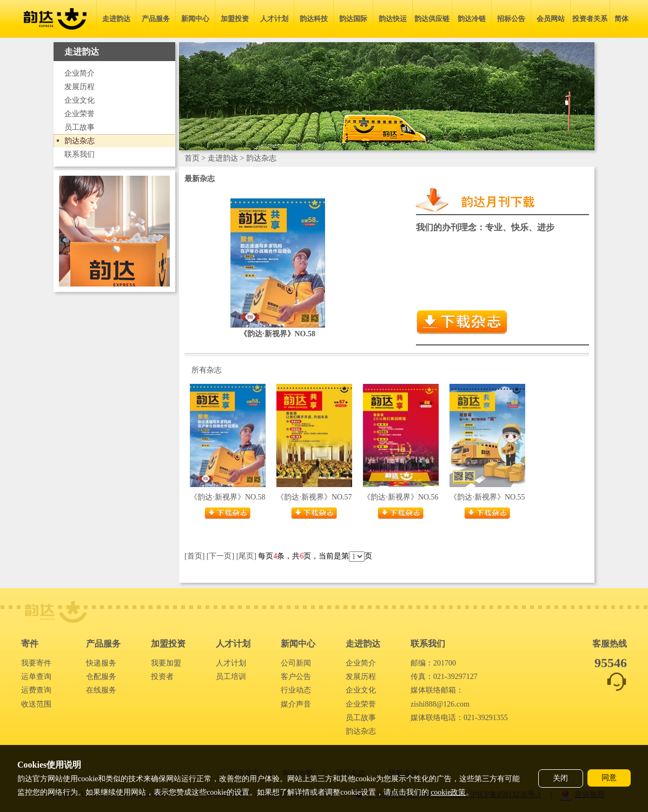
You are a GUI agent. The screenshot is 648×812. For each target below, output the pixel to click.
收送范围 (36, 704)
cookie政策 (448, 792)
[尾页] (246, 556)
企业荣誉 (80, 114)
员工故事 (80, 127)
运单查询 (36, 677)
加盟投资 (235, 19)
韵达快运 (393, 19)
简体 (621, 19)
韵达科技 (314, 19)
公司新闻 (296, 663)
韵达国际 (353, 19)
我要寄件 (36, 663)
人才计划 (274, 19)
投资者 (162, 677)
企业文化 (80, 100)
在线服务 (101, 690)
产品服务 (156, 19)
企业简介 (80, 73)
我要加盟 (166, 663)
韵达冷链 (472, 19)
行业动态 (296, 690)
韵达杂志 (80, 141)
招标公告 (511, 19)
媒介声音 (296, 704)
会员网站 (551, 19)
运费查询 (36, 690)
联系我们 (80, 154)
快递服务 (101, 663)
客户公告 (296, 677)
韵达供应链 (432, 19)
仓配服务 (101, 677)
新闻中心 (195, 19)
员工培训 (231, 677)
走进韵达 (116, 19)
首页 (192, 158)
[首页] (194, 556)
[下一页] (220, 556)
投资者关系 (590, 19)
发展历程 (80, 87)
